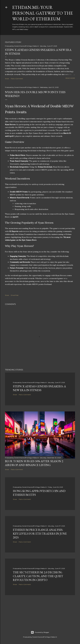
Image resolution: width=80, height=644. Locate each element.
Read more (70, 78)
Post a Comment (17, 79)
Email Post (15, 295)
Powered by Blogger (40, 632)
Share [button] (7, 79)
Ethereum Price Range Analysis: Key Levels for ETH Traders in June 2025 (40, 534)
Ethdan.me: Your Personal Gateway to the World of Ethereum (43, 13)
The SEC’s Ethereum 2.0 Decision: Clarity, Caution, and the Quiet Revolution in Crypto (38, 576)
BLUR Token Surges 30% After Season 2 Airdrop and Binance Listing (34, 463)
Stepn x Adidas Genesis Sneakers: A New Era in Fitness (39, 388)
